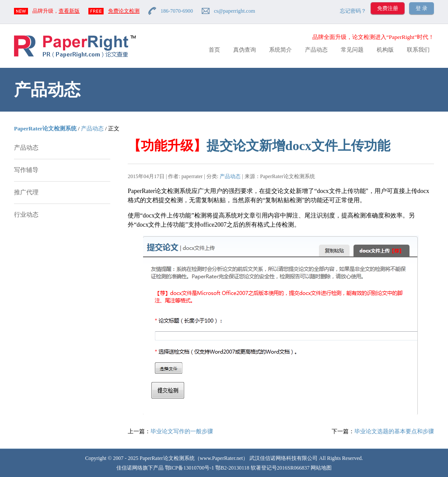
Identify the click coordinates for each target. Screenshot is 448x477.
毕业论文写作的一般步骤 (182, 431)
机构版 (385, 50)
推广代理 (26, 192)
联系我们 (418, 50)
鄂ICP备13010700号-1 (190, 468)
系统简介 (280, 50)
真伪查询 (245, 50)
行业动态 (26, 215)
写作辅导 (26, 170)
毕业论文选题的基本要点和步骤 (394, 431)
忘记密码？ (353, 11)
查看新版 (69, 11)
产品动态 (316, 50)
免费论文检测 (124, 11)
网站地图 (321, 468)
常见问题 (352, 50)
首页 (214, 50)
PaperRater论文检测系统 (45, 128)
